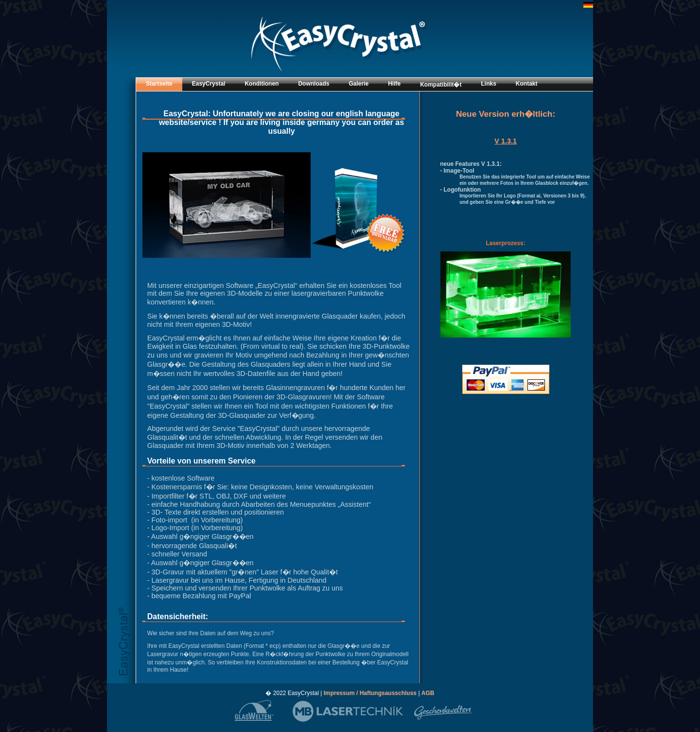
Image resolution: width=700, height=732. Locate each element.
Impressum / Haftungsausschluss (371, 693)
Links (488, 84)
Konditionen (262, 84)
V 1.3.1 (506, 141)
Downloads (314, 84)
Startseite (159, 84)
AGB (428, 693)
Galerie (359, 84)
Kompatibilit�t (441, 85)
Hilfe (394, 84)
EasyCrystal (209, 84)
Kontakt (527, 84)
